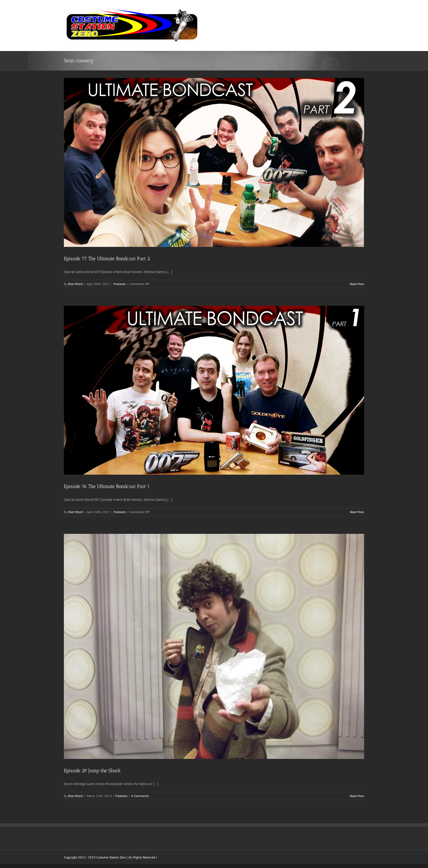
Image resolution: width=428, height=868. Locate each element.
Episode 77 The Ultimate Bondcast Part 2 (107, 259)
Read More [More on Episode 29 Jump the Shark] (357, 796)
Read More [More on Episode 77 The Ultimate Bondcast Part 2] (357, 284)
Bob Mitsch (76, 284)
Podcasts (120, 284)
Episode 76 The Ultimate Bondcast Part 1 (107, 486)
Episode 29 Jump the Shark (92, 771)
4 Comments (140, 796)
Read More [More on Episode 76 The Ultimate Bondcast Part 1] (357, 512)
